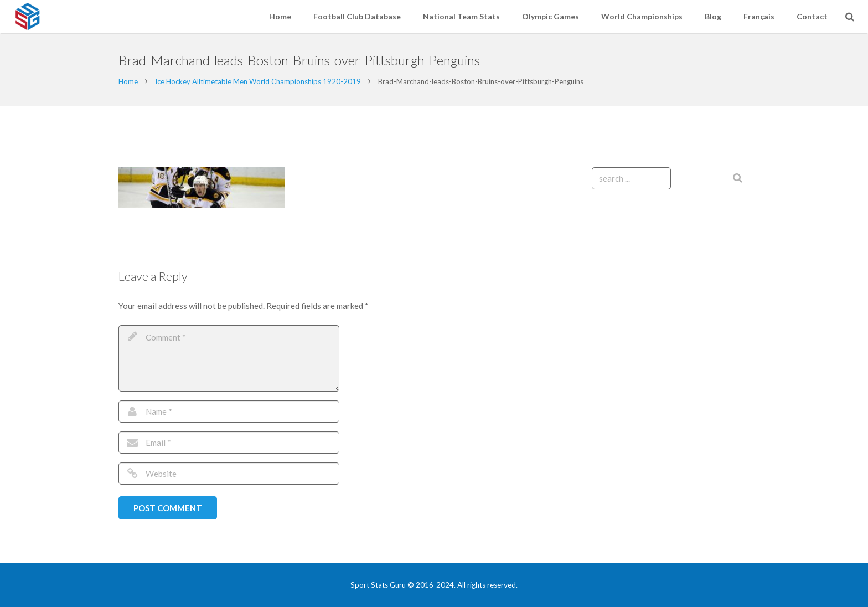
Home (128, 81)
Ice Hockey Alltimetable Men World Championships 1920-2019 (258, 81)
